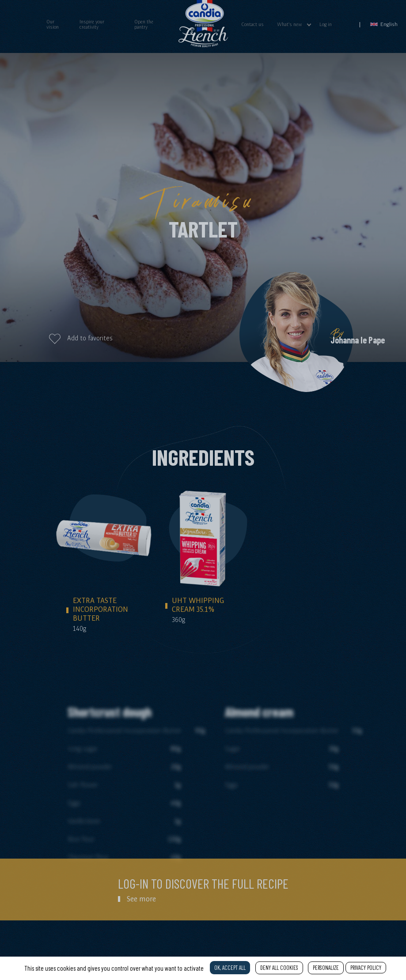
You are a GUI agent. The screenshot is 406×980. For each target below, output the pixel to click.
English (384, 24)
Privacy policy (366, 968)
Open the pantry (144, 24)
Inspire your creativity (92, 24)
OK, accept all (230, 968)
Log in (326, 24)
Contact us (252, 24)
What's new (289, 24)
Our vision (53, 24)
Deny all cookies (279, 968)
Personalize (326, 968)
